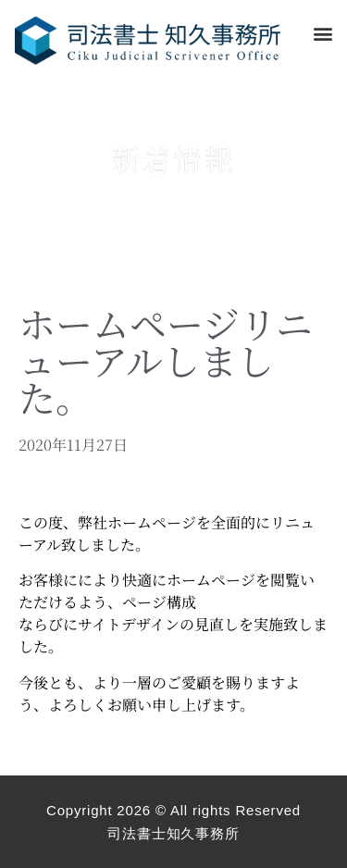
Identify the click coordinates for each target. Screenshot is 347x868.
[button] (322, 34)
